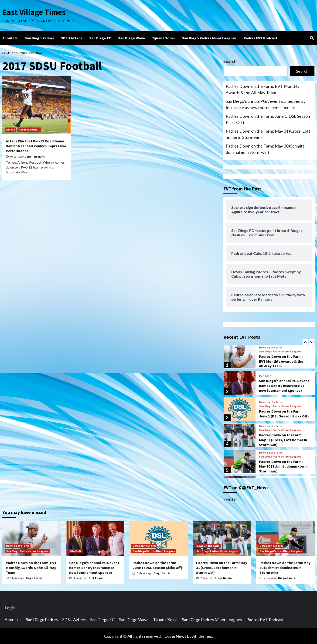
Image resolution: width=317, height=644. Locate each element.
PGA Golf (265, 376)
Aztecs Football (29, 129)
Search (230, 61)
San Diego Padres (39, 38)
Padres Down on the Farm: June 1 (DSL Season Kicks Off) (268, 119)
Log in (10, 608)
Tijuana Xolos (163, 38)
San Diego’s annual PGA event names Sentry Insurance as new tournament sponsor (266, 104)
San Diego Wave (131, 38)
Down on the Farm (271, 348)
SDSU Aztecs (72, 38)
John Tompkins (35, 157)
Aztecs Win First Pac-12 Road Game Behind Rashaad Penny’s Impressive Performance (36, 146)
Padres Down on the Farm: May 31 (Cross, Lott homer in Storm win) (268, 134)
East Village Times (34, 12)
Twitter (230, 499)
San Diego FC (100, 38)
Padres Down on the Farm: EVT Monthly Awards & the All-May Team (262, 89)
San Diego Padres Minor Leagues (209, 38)
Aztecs (10, 129)
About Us (10, 38)
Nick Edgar (96, 578)
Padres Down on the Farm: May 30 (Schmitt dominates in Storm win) (265, 149)
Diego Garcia (34, 578)
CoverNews (175, 636)
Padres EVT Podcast (261, 38)
